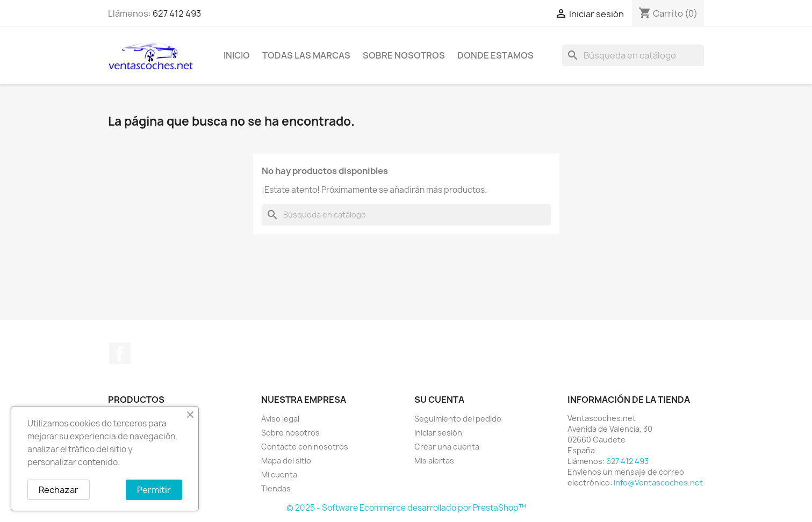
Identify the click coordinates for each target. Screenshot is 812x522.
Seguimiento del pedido (458, 419)
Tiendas (276, 488)
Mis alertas (434, 461)
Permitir (154, 490)
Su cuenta (439, 400)
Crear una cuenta (447, 447)
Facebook (120, 353)
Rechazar (59, 490)
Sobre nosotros (404, 55)
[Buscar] (633, 55)
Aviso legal (280, 419)
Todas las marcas (306, 55)
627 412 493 (177, 13)
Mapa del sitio (286, 461)
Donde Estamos (495, 55)
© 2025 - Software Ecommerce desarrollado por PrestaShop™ (406, 508)
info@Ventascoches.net (658, 483)
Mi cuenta (279, 474)
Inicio (237, 55)
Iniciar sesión (438, 433)
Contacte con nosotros (305, 447)
